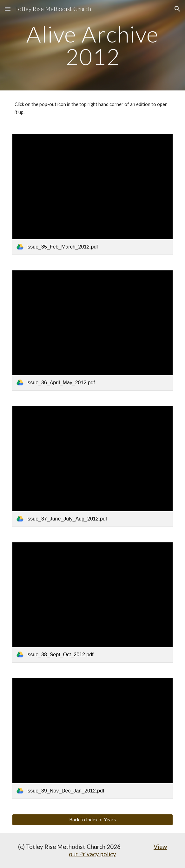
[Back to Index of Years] (92, 820)
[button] (8, 9)
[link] (92, 194)
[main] (92, 45)
